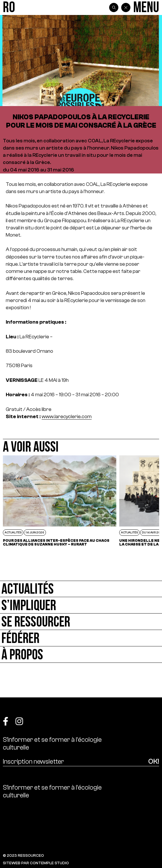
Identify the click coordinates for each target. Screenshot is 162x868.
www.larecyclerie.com (67, 416)
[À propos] (81, 655)
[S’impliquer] (81, 605)
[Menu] (146, 8)
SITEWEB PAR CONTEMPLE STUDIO (36, 863)
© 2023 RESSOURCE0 (23, 855)
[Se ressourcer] (81, 622)
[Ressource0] (9, 8)
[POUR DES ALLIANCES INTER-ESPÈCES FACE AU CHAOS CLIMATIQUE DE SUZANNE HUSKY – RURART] (60, 501)
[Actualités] (81, 589)
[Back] (126, 7)
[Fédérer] (81, 638)
